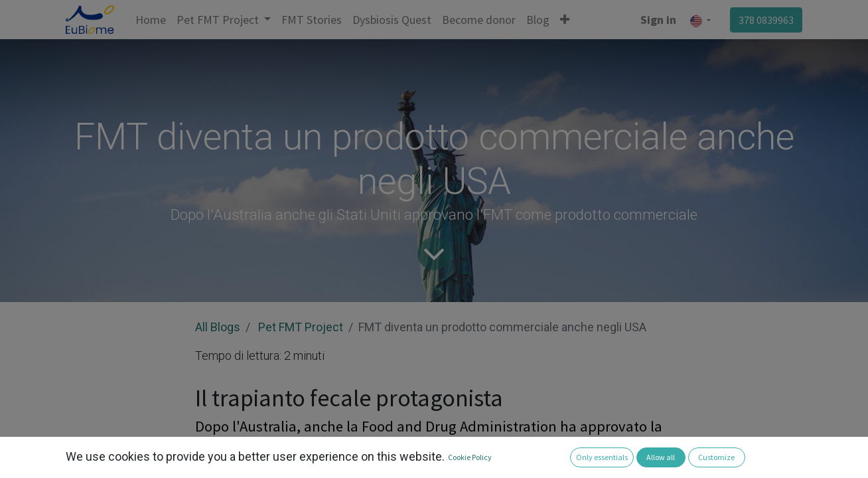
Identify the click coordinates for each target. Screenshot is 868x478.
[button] (565, 20)
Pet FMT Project (301, 327)
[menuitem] (151, 20)
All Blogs (218, 327)
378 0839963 (766, 20)
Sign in (658, 20)
